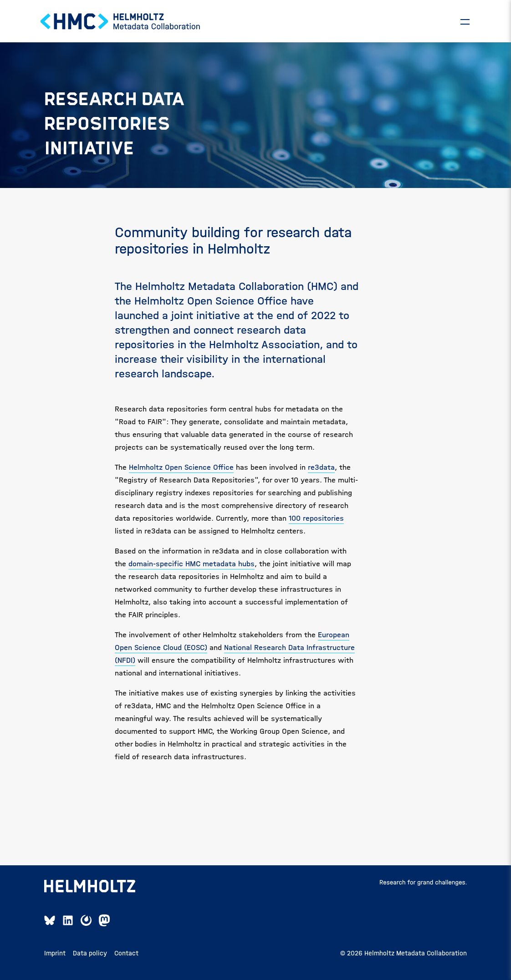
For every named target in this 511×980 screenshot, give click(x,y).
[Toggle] (465, 21)
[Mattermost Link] (86, 920)
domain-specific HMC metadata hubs (192, 564)
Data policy (90, 953)
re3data (321, 467)
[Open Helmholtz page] (90, 886)
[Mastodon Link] (104, 920)
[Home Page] (121, 21)
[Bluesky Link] (50, 920)
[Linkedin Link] (68, 920)
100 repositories (316, 518)
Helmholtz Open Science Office (181, 467)
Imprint (55, 953)
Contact (126, 953)
